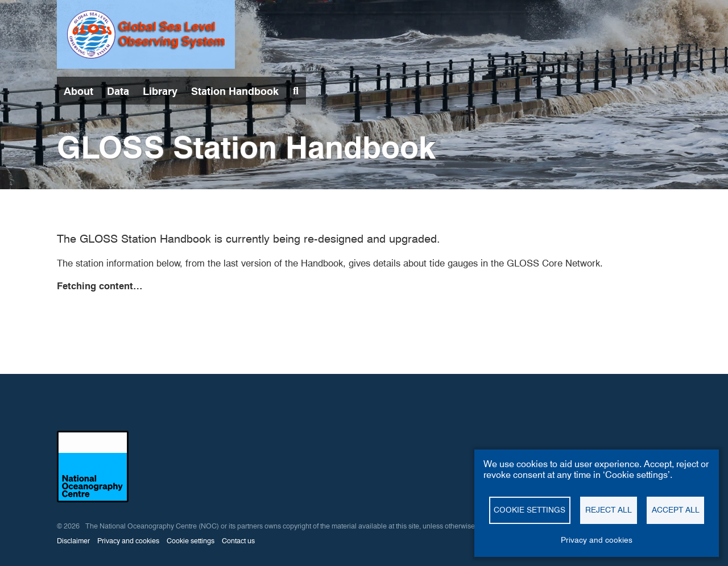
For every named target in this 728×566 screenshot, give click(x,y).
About (78, 91)
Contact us (238, 541)
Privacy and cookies (128, 541)
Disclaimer (73, 541)
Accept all (676, 510)
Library (160, 91)
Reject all (609, 510)
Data (118, 91)
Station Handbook (235, 91)
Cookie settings (191, 541)
